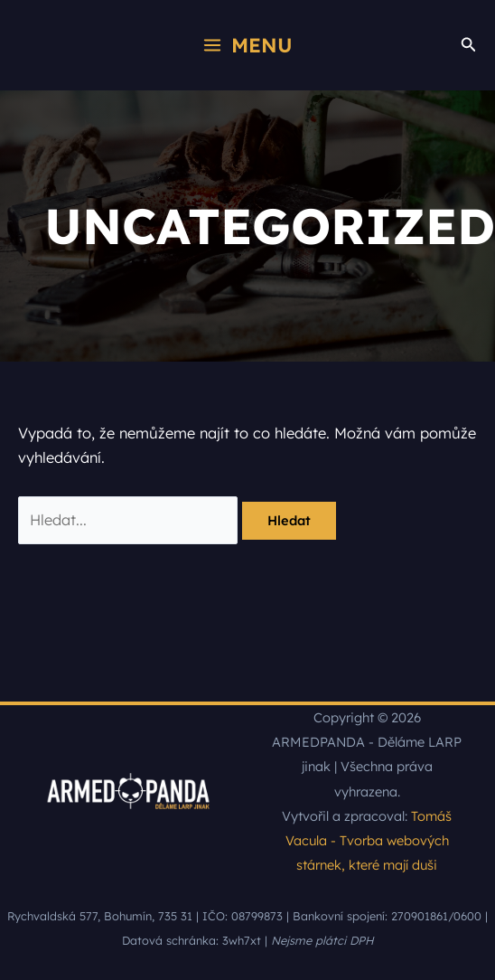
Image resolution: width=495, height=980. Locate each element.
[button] (469, 45)
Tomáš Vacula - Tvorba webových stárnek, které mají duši (369, 840)
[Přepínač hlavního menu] (247, 45)
